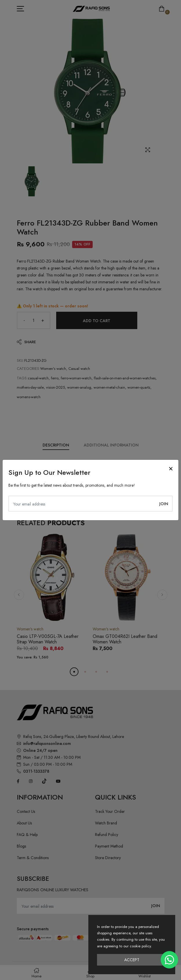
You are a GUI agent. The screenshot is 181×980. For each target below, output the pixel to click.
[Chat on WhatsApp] (169, 960)
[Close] (171, 469)
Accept (132, 960)
